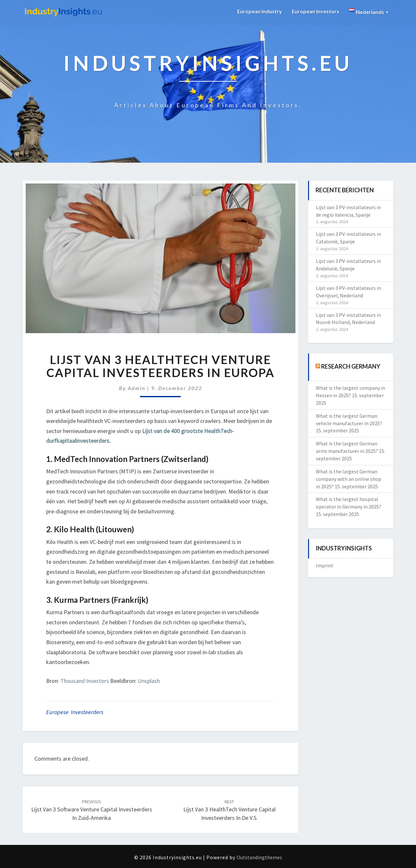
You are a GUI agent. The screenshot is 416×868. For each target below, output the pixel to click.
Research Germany (351, 366)
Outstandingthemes (259, 857)
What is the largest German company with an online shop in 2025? (349, 479)
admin (137, 388)
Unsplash (149, 681)
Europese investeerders (75, 712)
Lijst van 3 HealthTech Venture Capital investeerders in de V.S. (229, 810)
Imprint (325, 565)
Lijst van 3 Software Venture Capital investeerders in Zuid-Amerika (92, 810)
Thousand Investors (85, 681)
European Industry (260, 11)
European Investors (316, 11)
